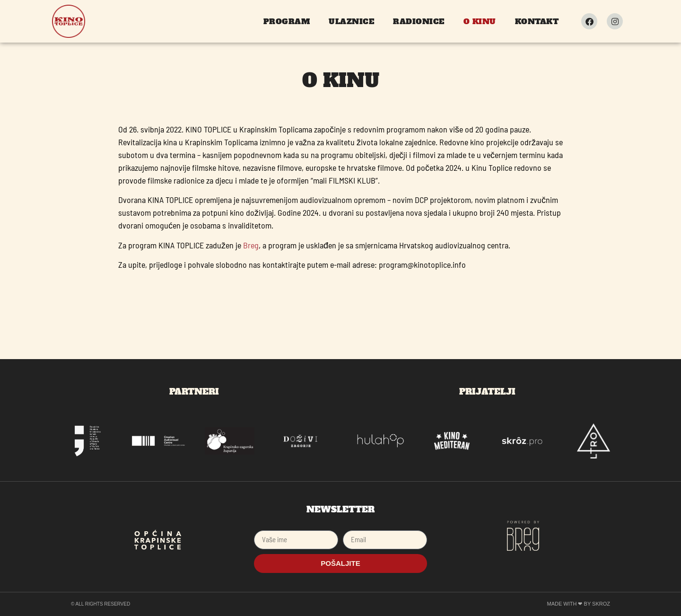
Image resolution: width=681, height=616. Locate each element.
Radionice (419, 21)
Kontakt (537, 21)
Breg (251, 245)
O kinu (480, 21)
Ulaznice (351, 21)
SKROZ (601, 604)
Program (287, 21)
